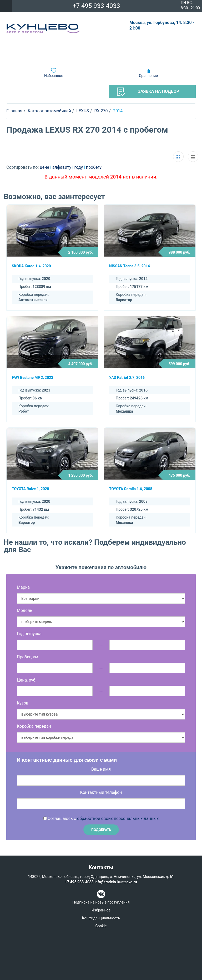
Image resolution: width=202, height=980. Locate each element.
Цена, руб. (27, 680)
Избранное (54, 76)
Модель (25, 610)
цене (45, 167)
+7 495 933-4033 (96, 6)
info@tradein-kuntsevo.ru (116, 882)
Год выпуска (29, 634)
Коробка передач (34, 726)
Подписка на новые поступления (101, 902)
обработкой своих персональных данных (118, 819)
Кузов (23, 703)
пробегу (94, 167)
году (79, 167)
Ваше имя (101, 769)
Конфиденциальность (101, 918)
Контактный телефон (101, 792)
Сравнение (148, 76)
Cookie (101, 926)
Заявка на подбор (148, 92)
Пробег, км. (28, 657)
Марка (23, 587)
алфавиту (62, 167)
